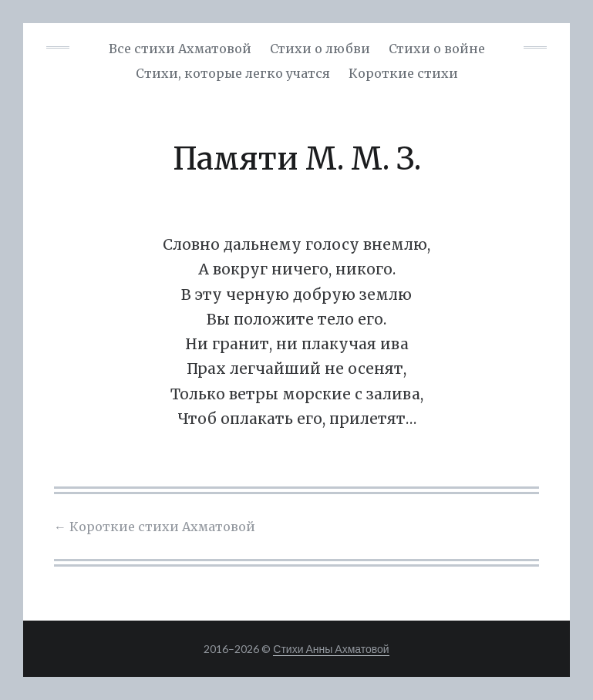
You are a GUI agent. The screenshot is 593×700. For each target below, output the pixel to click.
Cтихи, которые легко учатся (233, 73)
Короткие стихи (403, 73)
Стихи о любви (320, 49)
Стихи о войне (437, 49)
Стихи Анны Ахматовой (331, 649)
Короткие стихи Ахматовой (155, 527)
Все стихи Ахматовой (180, 49)
